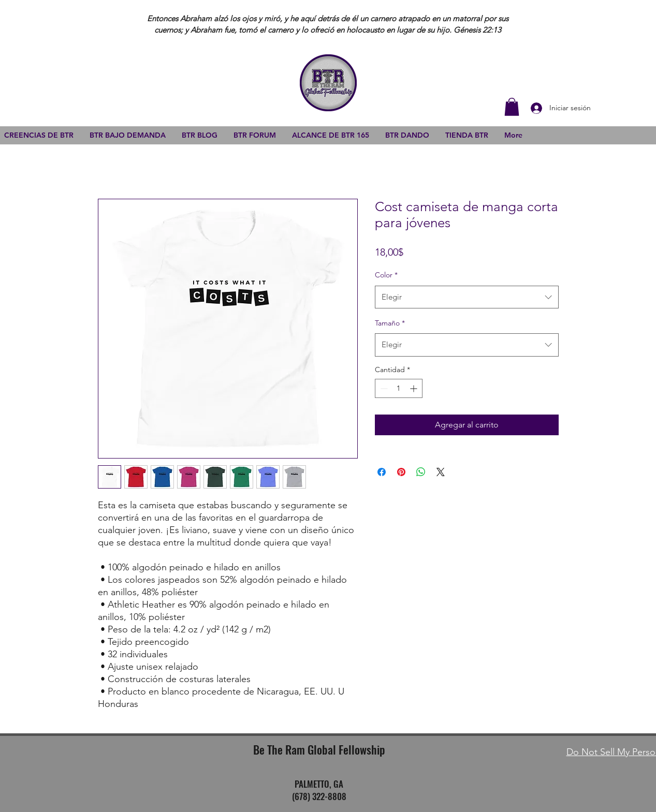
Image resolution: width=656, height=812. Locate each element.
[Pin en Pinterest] (401, 472)
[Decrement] (383, 388)
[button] (512, 107)
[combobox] (467, 297)
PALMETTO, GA (319, 784)
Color (386, 275)
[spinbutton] (399, 388)
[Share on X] (441, 472)
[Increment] (414, 388)
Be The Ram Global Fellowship (319, 749)
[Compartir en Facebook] (382, 472)
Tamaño (390, 323)
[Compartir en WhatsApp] (421, 472)
